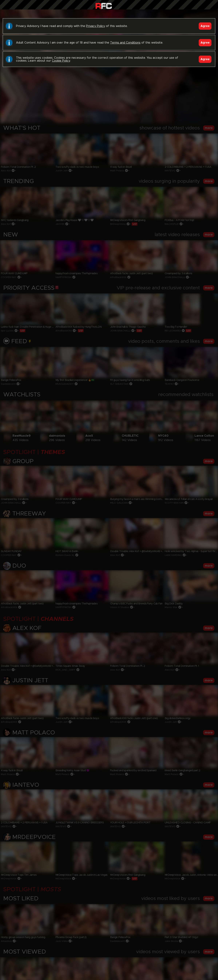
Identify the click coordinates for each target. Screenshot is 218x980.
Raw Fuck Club (104, 6)
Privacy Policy (96, 26)
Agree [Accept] (205, 26)
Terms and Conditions (125, 43)
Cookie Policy (61, 61)
